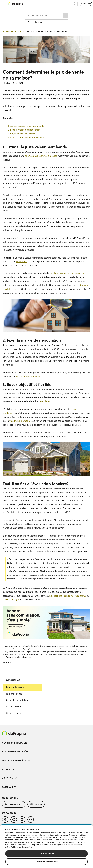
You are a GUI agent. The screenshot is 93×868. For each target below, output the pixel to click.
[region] (46, 846)
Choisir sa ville (13, 713)
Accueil (6, 31)
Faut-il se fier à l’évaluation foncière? (26, 138)
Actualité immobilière (17, 700)
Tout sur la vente (15, 687)
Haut (7, 662)
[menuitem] (46, 743)
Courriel (36, 804)
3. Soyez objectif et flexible (21, 134)
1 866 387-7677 (14, 804)
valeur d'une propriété (21, 421)
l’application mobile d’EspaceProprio (68, 273)
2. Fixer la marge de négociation (24, 130)
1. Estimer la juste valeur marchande (26, 126)
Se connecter (85, 4)
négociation (45, 401)
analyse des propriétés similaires (41, 156)
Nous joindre (10, 798)
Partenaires (11, 787)
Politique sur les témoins (21, 847)
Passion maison (14, 707)
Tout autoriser (46, 853)
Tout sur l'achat (14, 694)
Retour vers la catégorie (17, 657)
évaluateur (21, 261)
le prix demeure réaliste (28, 376)
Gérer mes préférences (47, 861)
